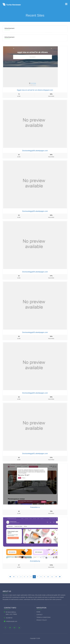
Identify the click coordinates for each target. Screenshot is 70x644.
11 (52, 577)
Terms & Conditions (43, 617)
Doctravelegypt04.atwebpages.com (35, 272)
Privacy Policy (42, 620)
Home (38, 612)
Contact (40, 615)
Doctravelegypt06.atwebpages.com (35, 151)
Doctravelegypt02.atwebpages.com (35, 393)
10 (48, 577)
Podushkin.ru (35, 507)
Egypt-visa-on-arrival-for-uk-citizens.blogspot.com (35, 90)
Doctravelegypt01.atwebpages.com (35, 454)
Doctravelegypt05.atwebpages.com (35, 211)
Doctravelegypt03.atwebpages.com (35, 332)
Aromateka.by (35, 561)
